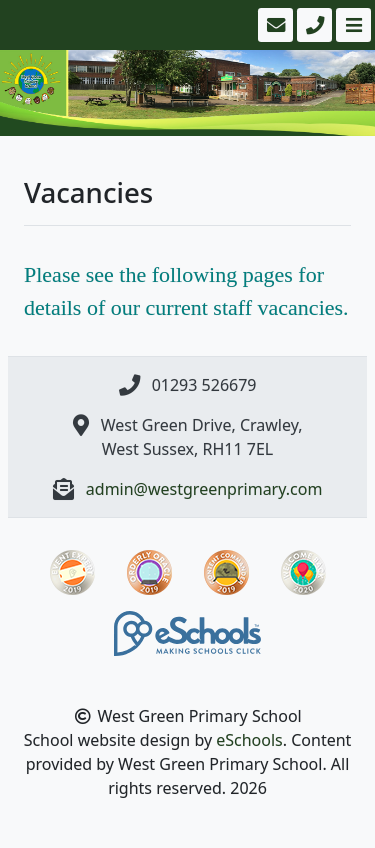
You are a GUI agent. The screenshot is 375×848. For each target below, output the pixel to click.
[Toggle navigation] (351, 25)
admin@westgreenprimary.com (204, 489)
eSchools (249, 740)
